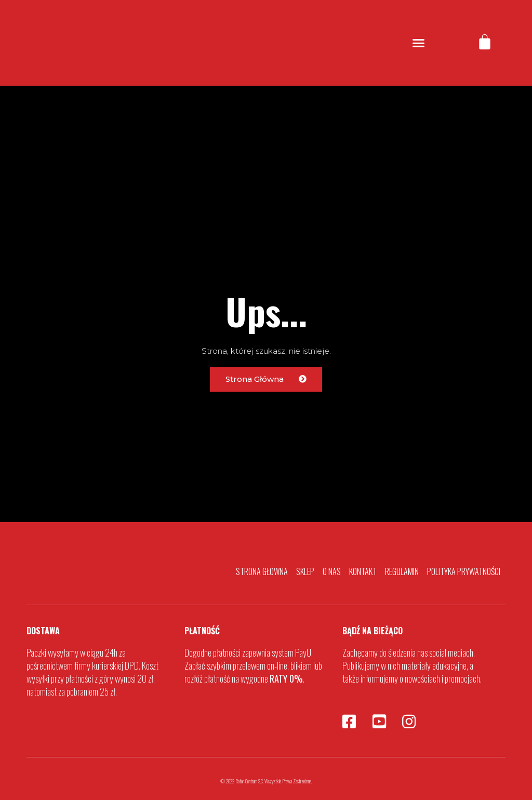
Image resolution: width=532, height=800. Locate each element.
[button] (419, 43)
